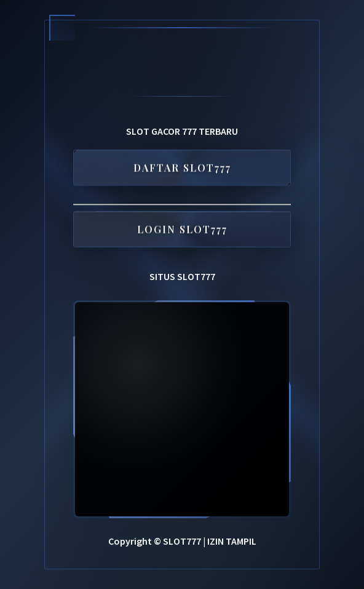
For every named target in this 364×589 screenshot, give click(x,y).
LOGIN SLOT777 (182, 230)
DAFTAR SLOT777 (182, 168)
